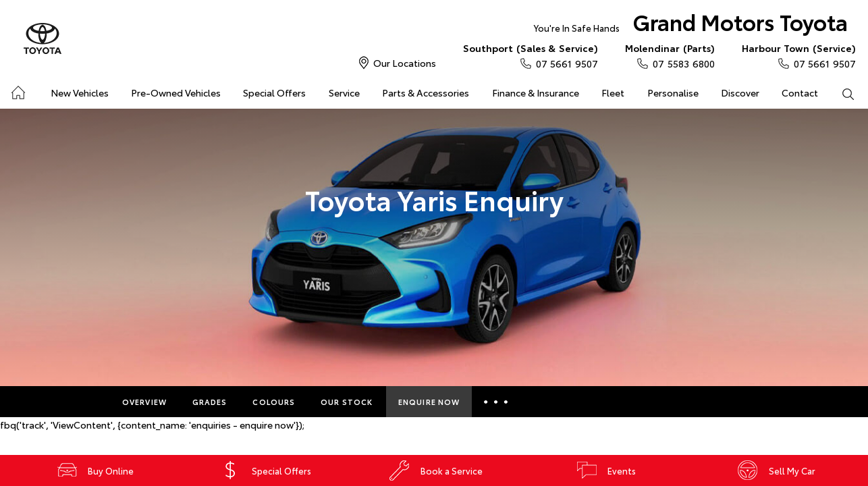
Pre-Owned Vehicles (176, 92)
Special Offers (274, 92)
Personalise (673, 92)
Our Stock (347, 402)
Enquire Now (429, 402)
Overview (144, 402)
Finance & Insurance (536, 92)
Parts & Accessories (426, 92)
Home (17, 90)
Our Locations (405, 63)
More (498, 402)
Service (344, 92)
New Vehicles (80, 92)
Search (842, 93)
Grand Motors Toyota (691, 25)
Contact (800, 92)
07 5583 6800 (670, 55)
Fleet (613, 92)
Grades (210, 402)
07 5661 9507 (531, 55)
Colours (274, 402)
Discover (740, 92)
